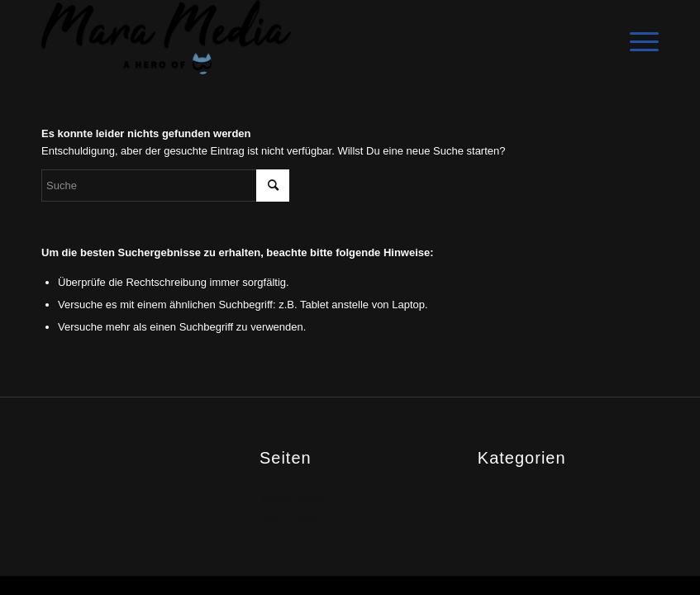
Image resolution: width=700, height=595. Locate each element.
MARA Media (291, 518)
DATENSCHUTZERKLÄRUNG (333, 482)
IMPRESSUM (292, 500)
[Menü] (636, 37)
